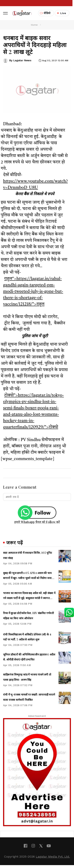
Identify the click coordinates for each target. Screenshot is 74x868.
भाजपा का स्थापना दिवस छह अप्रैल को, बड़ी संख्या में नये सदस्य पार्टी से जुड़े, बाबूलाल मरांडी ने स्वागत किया (29, 598)
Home (34, 25)
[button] (5, 13)
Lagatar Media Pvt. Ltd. (53, 857)
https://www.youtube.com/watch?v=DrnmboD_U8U (35, 184)
